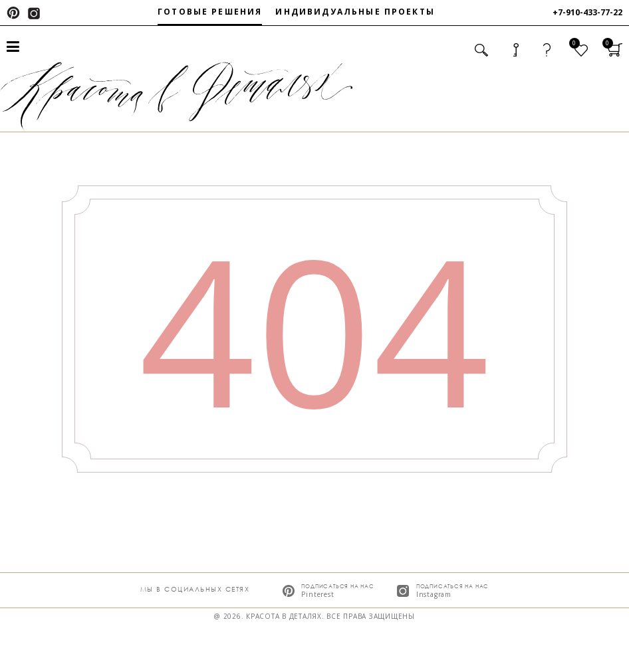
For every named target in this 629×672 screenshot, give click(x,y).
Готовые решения (210, 12)
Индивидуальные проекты (355, 12)
